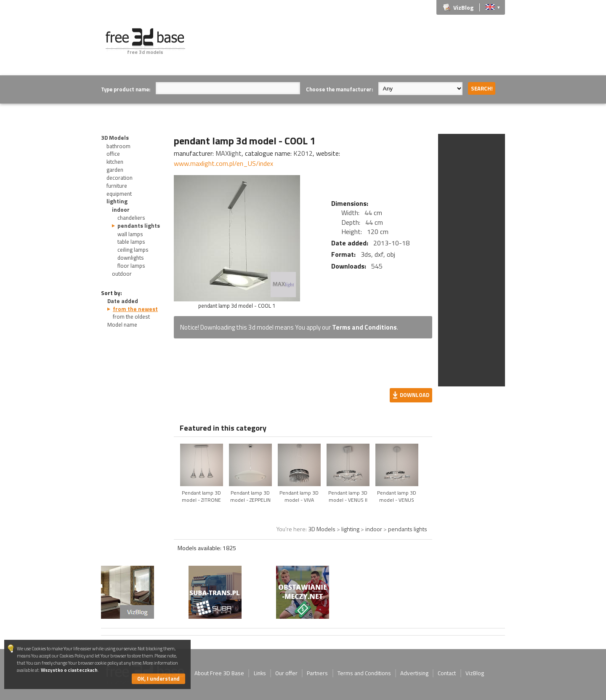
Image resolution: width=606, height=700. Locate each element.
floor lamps (131, 266)
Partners (317, 673)
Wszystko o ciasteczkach (69, 670)
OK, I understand (158, 679)
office (113, 154)
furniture (117, 186)
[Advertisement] (352, 47)
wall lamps (130, 234)
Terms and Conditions (364, 327)
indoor (121, 210)
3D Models (115, 138)
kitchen (115, 162)
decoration (120, 178)
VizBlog (463, 7)
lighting (117, 201)
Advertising (414, 673)
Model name (122, 325)
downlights (131, 258)
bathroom (118, 146)
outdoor (122, 274)
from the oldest (131, 317)
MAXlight (229, 153)
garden (115, 170)
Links (260, 673)
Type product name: (126, 89)
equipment (119, 194)
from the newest (135, 309)
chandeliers (131, 218)
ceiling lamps (133, 250)
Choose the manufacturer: (339, 89)
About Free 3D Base (219, 673)
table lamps (131, 242)
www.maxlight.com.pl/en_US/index (223, 163)
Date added (123, 301)
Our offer (286, 673)
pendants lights (139, 226)
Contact (447, 673)
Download (415, 395)
